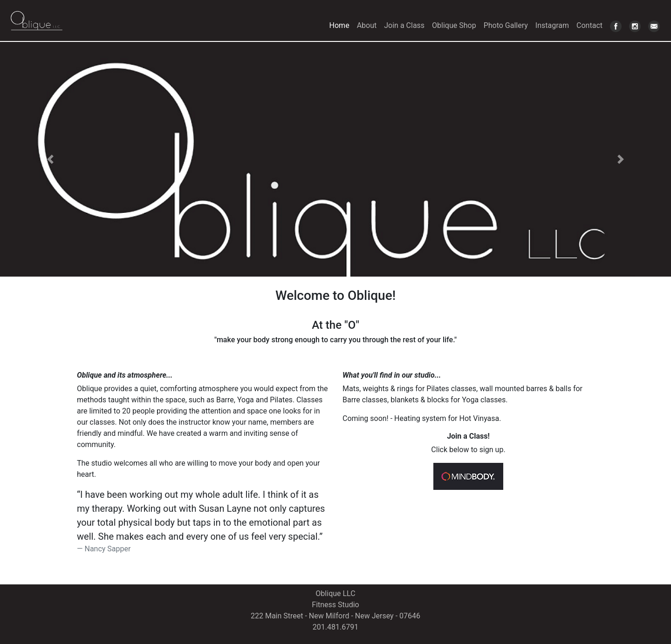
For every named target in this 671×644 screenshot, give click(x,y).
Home (341, 25)
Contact (589, 25)
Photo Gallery (506, 25)
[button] (50, 159)
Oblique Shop (454, 25)
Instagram (552, 25)
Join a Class (404, 25)
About (367, 25)
